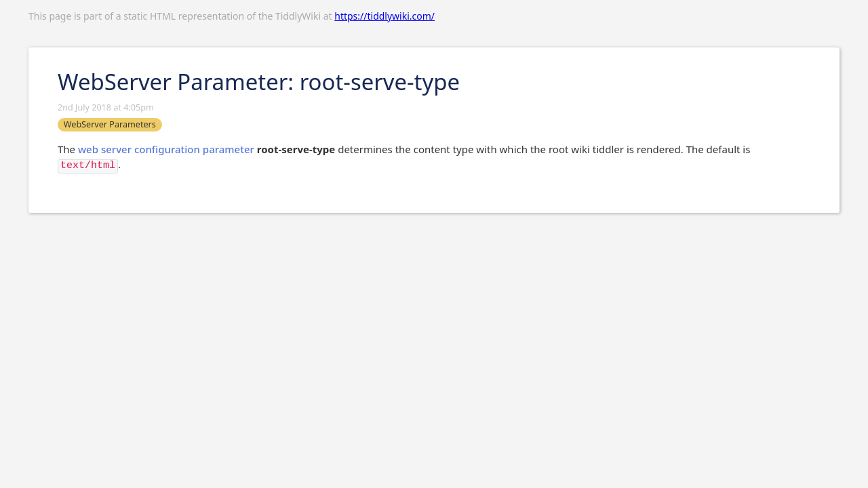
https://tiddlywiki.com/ (384, 16)
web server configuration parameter (166, 149)
